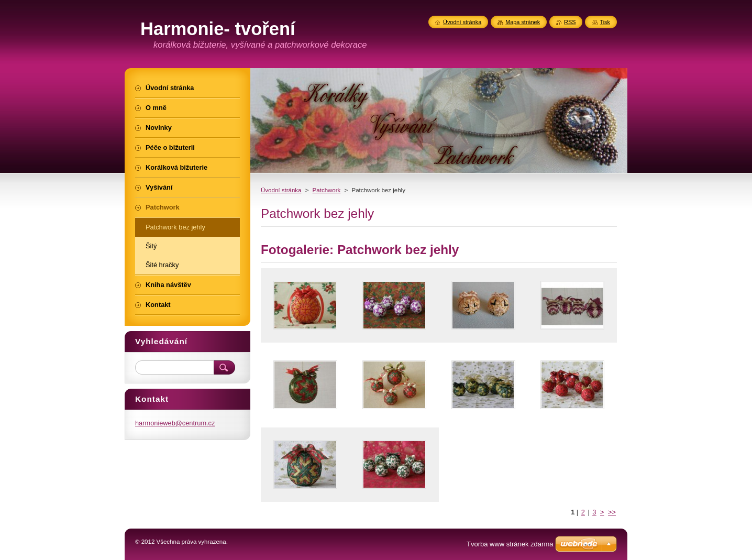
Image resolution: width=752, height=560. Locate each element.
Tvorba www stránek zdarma (510, 544)
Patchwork (327, 190)
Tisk (605, 22)
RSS (570, 22)
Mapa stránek (523, 22)
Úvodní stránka (281, 190)
